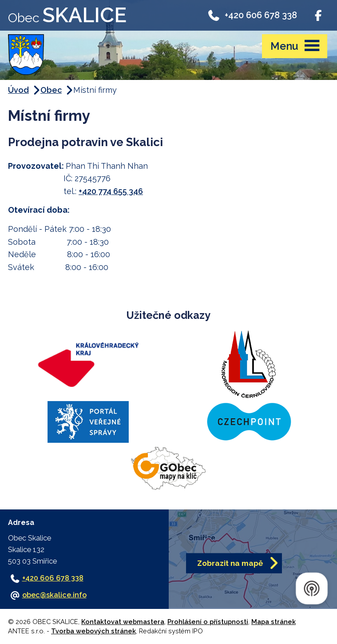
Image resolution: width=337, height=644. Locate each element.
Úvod (18, 90)
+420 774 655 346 (111, 191)
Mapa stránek (274, 622)
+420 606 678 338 (252, 15)
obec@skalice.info (54, 595)
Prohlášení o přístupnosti (208, 622)
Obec (51, 90)
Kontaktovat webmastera (123, 622)
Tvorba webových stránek (93, 631)
